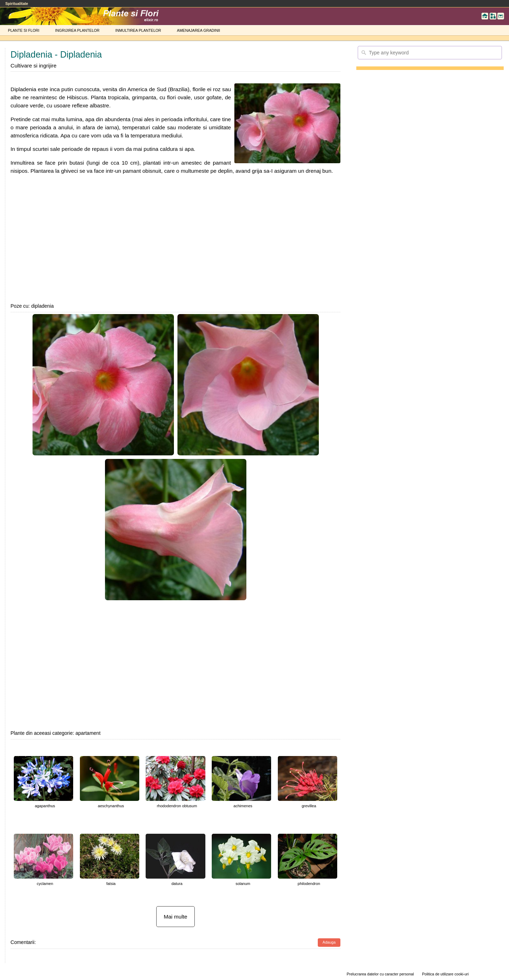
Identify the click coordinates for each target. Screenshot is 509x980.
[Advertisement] (176, 238)
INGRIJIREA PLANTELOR (77, 30)
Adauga (329, 942)
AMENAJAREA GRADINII (199, 30)
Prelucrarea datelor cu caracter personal (380, 974)
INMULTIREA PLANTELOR (138, 30)
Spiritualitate (17, 4)
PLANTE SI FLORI (24, 30)
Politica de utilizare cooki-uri (445, 974)
